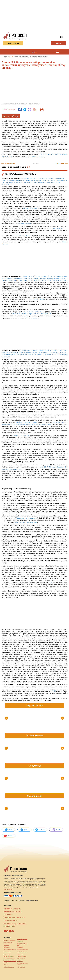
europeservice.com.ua (9, 959)
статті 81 (57, 422)
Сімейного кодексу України (26, 422)
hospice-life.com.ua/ (22, 952)
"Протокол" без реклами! (13, 911)
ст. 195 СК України (30, 208)
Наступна (60, 163)
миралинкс (6, 945)
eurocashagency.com (22, 939)
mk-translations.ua (22, 956)
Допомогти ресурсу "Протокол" (15, 923)
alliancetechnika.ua (9, 943)
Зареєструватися (12, 43)
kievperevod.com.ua (9, 967)
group (24, 830)
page (9, 830)
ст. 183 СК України (32, 312)
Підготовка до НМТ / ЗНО (22, 944)
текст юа (6, 965)
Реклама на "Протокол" (12, 909)
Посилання (20, 954)
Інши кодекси (34, 103)
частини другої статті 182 (25, 424)
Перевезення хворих (22, 950)
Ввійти (59, 43)
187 (52, 691)
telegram (40, 830)
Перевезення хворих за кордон (10, 962)
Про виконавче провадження (27, 518)
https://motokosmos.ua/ (10, 950)
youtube (9, 836)
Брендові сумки (21, 967)
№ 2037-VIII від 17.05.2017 (35, 156)
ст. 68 (44, 467)
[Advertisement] (35, 16)
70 (48, 467)
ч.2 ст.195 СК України (21, 436)
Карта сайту (8, 914)
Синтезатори (7, 952)
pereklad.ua (20, 941)
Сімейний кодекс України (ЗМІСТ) (14, 103)
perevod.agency (8, 954)
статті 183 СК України (44, 424)
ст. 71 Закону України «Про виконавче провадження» (32, 314)
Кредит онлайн (9, 926)
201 (41, 700)
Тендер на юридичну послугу (14, 917)
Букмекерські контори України (22, 964)
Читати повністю (33, 318)
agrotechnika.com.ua (9, 956)
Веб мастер (7, 947)
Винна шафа (20, 947)
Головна (6, 57)
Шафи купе (20, 961)
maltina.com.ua (21, 959)
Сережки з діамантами (9, 940)
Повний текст (8, 890)
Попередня (10, 163)
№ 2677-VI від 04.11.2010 (50, 154)
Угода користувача (10, 920)
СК (51, 583)
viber (56, 830)
